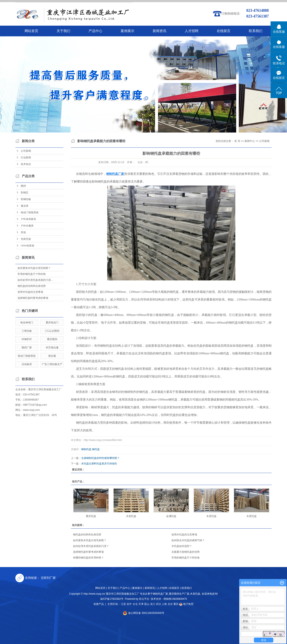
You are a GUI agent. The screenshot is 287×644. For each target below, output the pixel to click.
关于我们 (63, 31)
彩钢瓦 (25, 193)
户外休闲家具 (28, 219)
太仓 (135, 604)
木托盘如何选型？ (182, 546)
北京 (170, 604)
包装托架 (26, 239)
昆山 (147, 604)
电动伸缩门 (27, 323)
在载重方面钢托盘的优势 (186, 552)
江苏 (123, 604)
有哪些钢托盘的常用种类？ (88, 558)
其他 (23, 232)
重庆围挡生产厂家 (179, 594)
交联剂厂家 (48, 578)
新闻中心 (250, 141)
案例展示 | (138, 588)
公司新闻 (26, 151)
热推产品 (99, 604)
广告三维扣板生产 (52, 364)
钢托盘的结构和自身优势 (32, 286)
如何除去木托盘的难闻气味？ (188, 540)
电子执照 (186, 604)
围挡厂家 (27, 348)
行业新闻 (26, 158)
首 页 (237, 141)
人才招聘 (192, 31)
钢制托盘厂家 (160, 594)
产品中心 (95, 31)
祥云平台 (144, 599)
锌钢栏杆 (27, 339)
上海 (164, 604)
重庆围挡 (52, 339)
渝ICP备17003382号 (112, 599)
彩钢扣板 (26, 199)
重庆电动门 (52, 323)
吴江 (153, 604)
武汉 (158, 604)
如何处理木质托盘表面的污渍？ (91, 546)
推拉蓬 (52, 356)
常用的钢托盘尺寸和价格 (32, 274)
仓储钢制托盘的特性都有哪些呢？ (100, 458)
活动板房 (27, 364)
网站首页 (31, 31)
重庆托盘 (91, 516)
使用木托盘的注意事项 (30, 292)
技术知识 (26, 164)
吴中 (129, 604)
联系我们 (256, 31)
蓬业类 (25, 206)
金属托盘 (171, 516)
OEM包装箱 (27, 246)
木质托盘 (131, 516)
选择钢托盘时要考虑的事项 (33, 298)
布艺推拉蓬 (52, 348)
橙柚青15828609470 (175, 599)
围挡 (23, 186)
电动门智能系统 (30, 212)
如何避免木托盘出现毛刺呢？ (34, 268)
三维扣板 (27, 331)
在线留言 (224, 31)
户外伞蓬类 (27, 226)
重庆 (176, 604)
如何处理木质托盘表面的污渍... (35, 280)
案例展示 (127, 31)
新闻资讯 (160, 31)
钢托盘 (96, 449)
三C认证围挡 (52, 331)
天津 (141, 604)
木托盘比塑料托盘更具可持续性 (99, 464)
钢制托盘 (86, 449)
